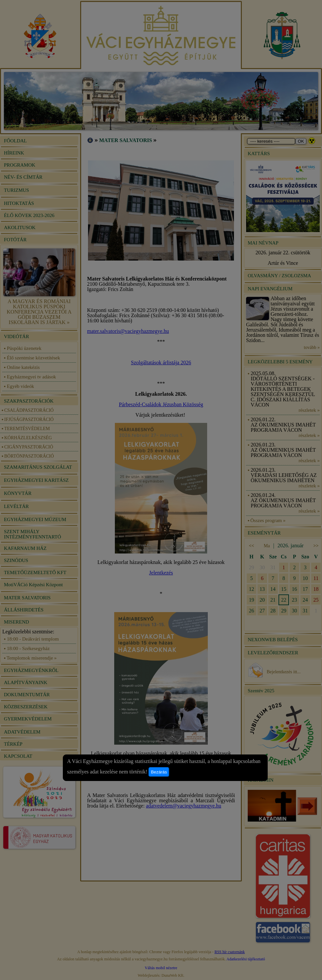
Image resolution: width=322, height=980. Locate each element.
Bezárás (159, 772)
